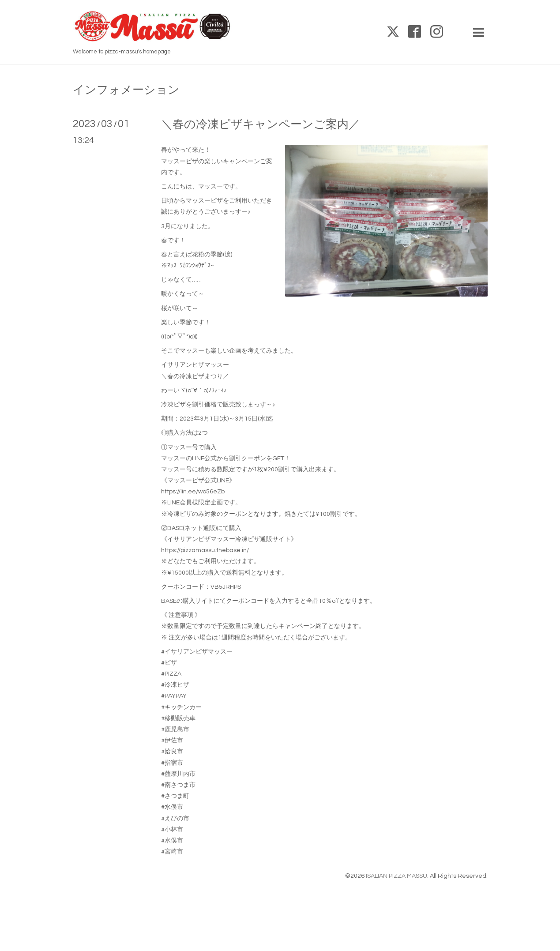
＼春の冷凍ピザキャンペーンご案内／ (261, 124)
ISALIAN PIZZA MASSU (397, 876)
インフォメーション (126, 90)
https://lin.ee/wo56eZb (193, 492)
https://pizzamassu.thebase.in (204, 550)
